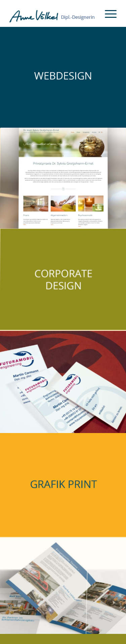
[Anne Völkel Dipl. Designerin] (52, 13)
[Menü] (107, 13)
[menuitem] (107, 13)
